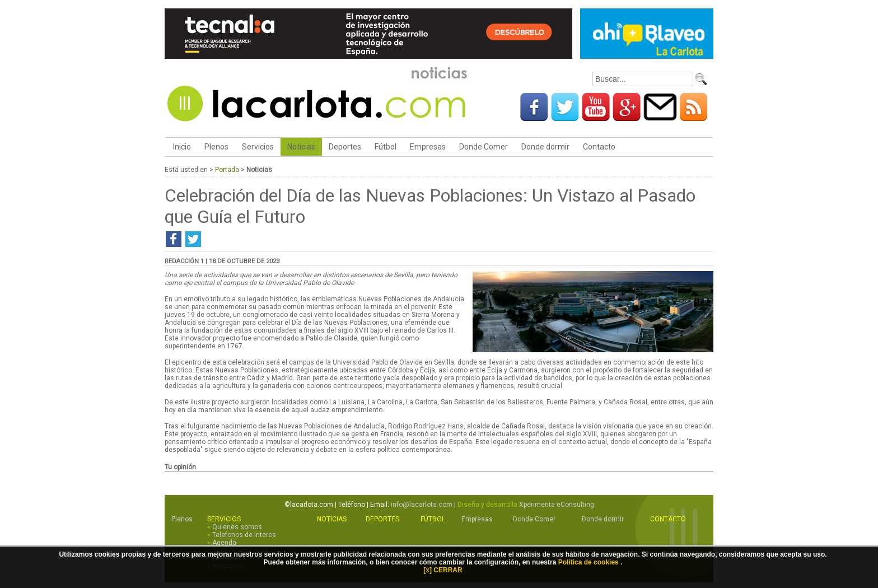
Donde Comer (484, 147)
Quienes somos (237, 527)
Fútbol (386, 147)
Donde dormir (545, 147)
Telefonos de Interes (244, 535)
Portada (227, 170)
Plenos (216, 147)
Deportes (345, 147)
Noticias (301, 147)
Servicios (258, 147)
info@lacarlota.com (422, 505)
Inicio (181, 147)
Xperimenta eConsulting (557, 505)
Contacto (599, 147)
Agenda (224, 543)
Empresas (428, 147)
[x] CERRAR (443, 570)
